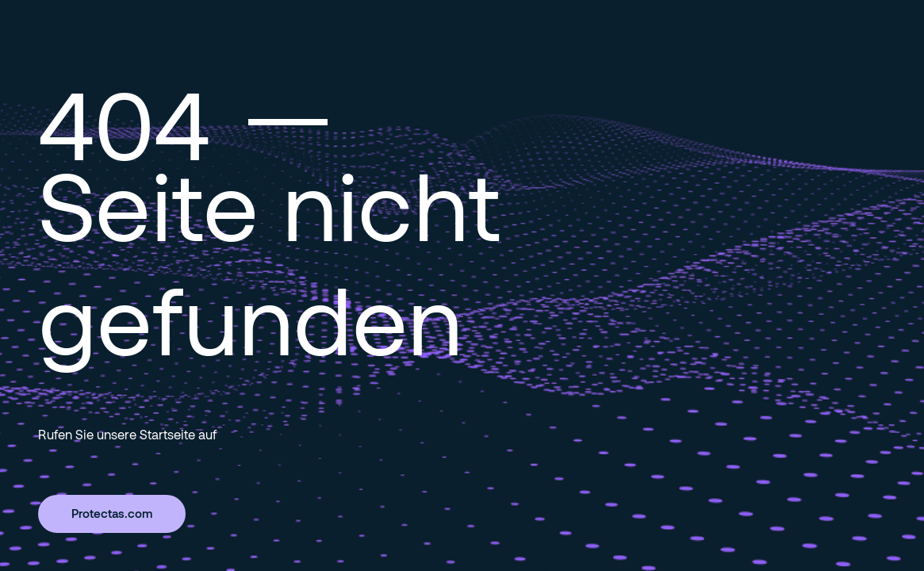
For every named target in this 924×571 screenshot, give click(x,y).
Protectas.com (112, 513)
